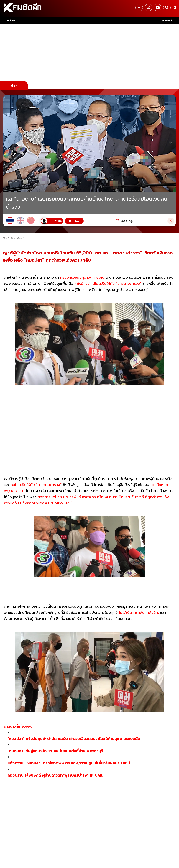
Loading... (127, 221)
